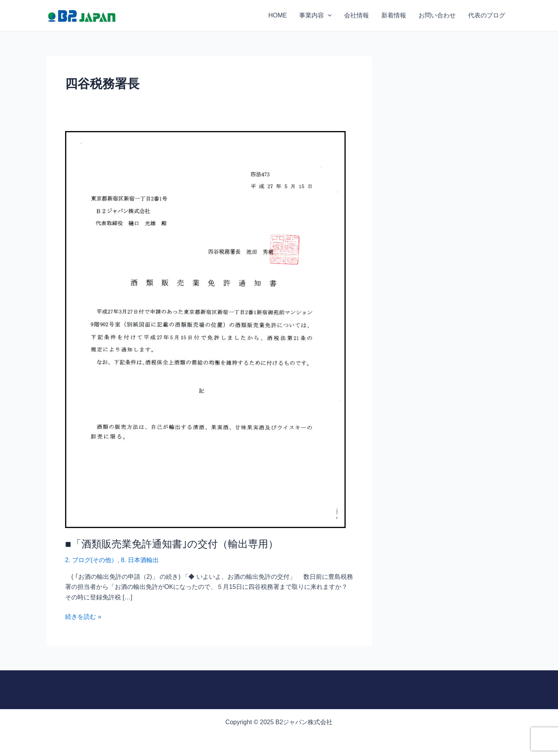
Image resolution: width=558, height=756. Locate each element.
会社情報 (356, 15)
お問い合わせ (437, 15)
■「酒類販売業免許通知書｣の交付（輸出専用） (172, 544)
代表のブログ (487, 15)
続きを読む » (83, 616)
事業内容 (315, 16)
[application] (328, 16)
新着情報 (394, 15)
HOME (277, 15)
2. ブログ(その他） (91, 560)
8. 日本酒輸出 (140, 560)
